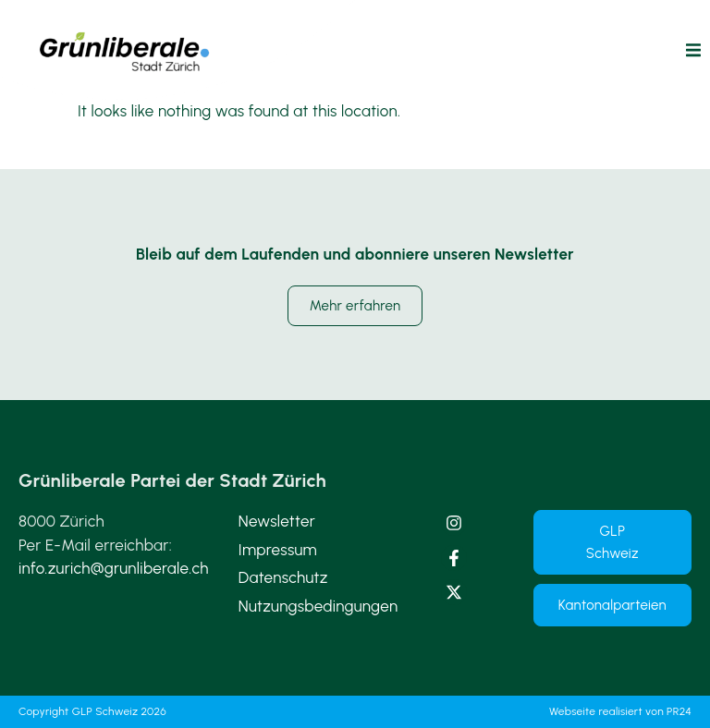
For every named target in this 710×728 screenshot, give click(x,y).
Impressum (278, 550)
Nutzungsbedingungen (318, 606)
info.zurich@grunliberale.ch (114, 568)
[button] (693, 50)
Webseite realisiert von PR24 (620, 711)
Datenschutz (283, 577)
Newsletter (277, 521)
